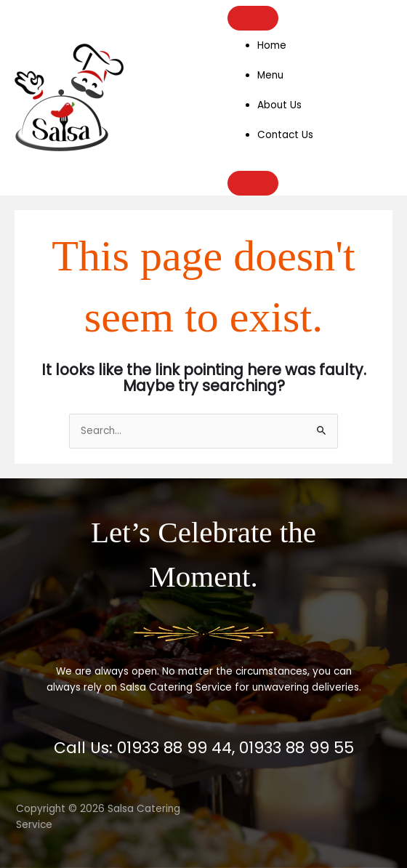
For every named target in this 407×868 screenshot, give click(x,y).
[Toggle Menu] (253, 18)
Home (272, 45)
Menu (270, 75)
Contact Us (285, 135)
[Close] (253, 183)
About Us (279, 105)
